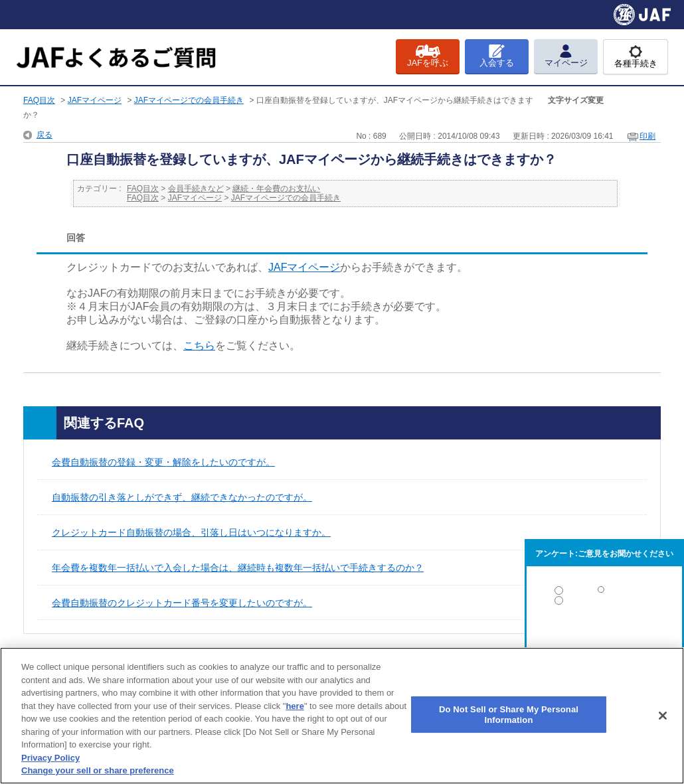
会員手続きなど (196, 189)
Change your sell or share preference (98, 770)
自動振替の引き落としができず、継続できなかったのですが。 (182, 497)
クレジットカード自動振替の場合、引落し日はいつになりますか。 (191, 532)
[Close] (663, 716)
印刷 (647, 136)
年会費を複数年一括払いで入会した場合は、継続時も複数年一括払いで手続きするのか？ (238, 568)
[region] (342, 716)
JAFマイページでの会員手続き (189, 100)
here (295, 706)
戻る (44, 135)
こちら (199, 346)
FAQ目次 (39, 100)
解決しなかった (604, 637)
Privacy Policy (50, 758)
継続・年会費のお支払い (276, 189)
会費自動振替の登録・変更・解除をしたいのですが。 (163, 462)
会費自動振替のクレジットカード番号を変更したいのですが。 (182, 603)
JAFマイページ (95, 100)
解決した (604, 593)
